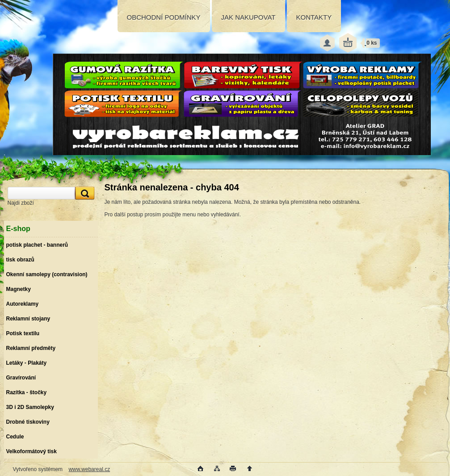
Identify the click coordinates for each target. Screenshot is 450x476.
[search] (84, 193)
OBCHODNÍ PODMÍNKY (164, 17)
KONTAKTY (314, 17)
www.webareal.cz (89, 469)
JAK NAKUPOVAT (248, 17)
